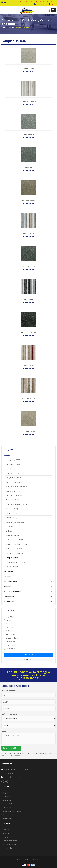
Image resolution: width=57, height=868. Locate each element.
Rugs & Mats (8, 796)
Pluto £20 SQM (11, 469)
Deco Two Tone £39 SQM (15, 495)
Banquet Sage (29, 167)
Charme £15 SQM (12, 567)
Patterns (9, 620)
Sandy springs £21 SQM (14, 478)
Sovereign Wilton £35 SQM (15, 482)
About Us (6, 833)
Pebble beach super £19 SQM (16, 562)
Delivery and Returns (10, 841)
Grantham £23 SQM (13, 509)
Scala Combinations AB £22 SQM (17, 504)
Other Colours (10, 649)
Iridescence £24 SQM (13, 491)
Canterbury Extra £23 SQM (15, 553)
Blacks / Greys (11, 627)
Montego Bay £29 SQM (14, 460)
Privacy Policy (8, 848)
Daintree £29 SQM (12, 518)
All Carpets (9, 527)
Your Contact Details (9, 690)
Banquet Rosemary (28, 134)
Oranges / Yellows (12, 638)
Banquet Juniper (29, 299)
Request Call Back (11, 748)
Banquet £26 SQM (22, 28)
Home (4, 28)
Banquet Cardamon (28, 233)
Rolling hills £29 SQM (13, 500)
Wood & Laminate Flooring (12, 811)
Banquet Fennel (28, 431)
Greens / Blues (11, 645)
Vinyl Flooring (8, 800)
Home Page (7, 830)
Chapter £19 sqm (12, 513)
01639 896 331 (30, 678)
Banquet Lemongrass (28, 101)
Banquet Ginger (29, 398)
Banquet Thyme (29, 266)
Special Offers (8, 818)
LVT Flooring (7, 807)
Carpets (11, 28)
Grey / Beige (10, 617)
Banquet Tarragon (29, 332)
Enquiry (4, 731)
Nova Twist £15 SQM (13, 473)
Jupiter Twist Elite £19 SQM (15, 540)
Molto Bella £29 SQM (13, 464)
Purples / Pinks (11, 642)
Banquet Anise (28, 200)
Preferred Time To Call (10, 714)
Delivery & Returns (41, 4)
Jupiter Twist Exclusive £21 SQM (16, 544)
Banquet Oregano (28, 68)
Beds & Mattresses (10, 804)
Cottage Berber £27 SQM (14, 549)
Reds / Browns (11, 634)
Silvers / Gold (10, 624)
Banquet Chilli (28, 365)
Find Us (52, 4)
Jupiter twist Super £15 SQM (15, 535)
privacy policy (18, 756)
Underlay (9, 531)
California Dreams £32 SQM (15, 522)
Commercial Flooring (10, 815)
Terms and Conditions (11, 844)
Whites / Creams (11, 631)
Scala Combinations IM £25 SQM (17, 487)
